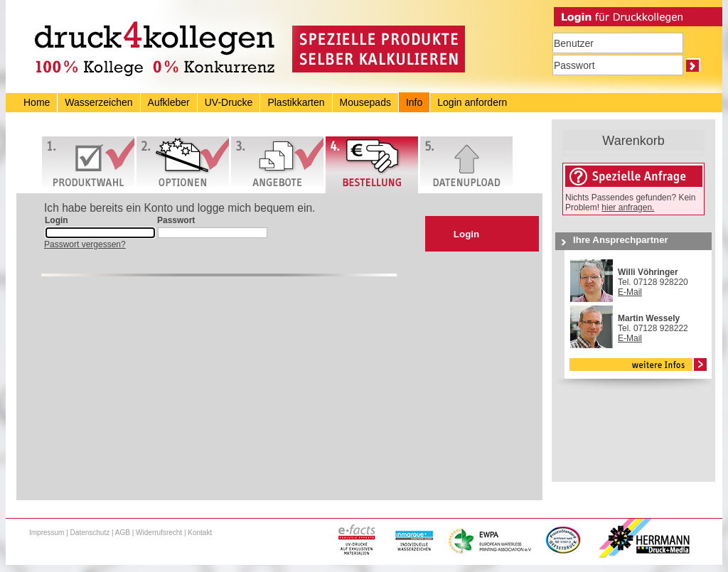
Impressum (47, 533)
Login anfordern (472, 102)
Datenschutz (90, 533)
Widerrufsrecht (159, 533)
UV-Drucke (229, 102)
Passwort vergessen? (85, 244)
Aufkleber (169, 102)
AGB (123, 533)
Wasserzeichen (98, 102)
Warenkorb (633, 141)
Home (37, 102)
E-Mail (630, 292)
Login (466, 234)
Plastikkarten (296, 102)
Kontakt (200, 533)
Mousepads (365, 102)
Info (414, 102)
